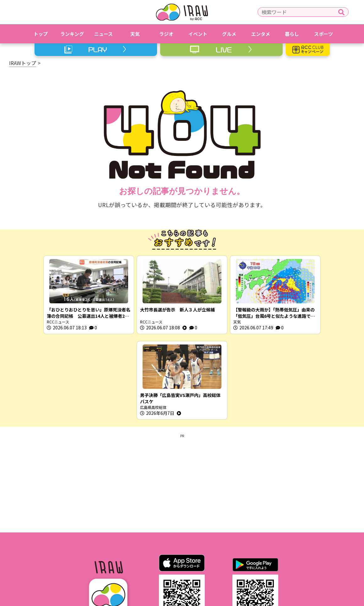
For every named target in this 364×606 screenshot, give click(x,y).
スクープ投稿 (272, 564)
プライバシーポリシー (166, 564)
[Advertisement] (182, 397)
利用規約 (122, 564)
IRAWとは (89, 564)
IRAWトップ (23, 63)
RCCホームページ (218, 564)
